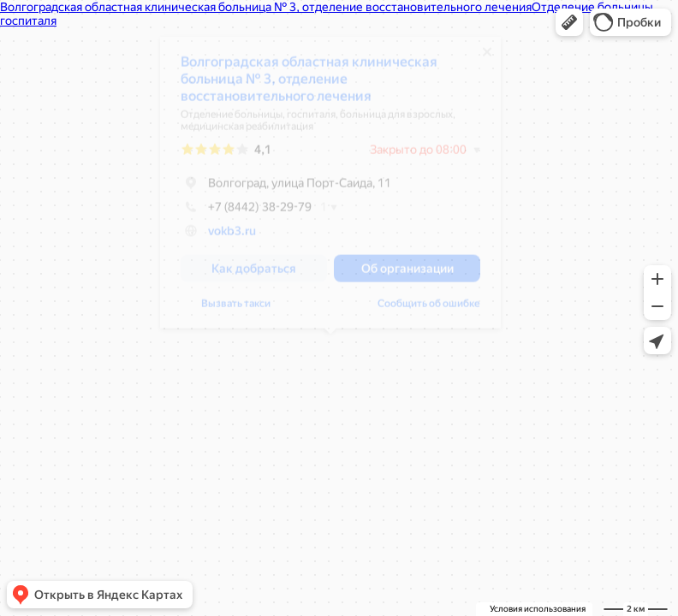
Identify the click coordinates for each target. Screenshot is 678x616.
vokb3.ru (232, 237)
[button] (569, 22)
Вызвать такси (236, 310)
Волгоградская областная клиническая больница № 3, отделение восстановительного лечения (309, 85)
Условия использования (538, 609)
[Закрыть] (487, 58)
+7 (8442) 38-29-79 (246, 213)
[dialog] (330, 189)
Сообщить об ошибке (429, 310)
